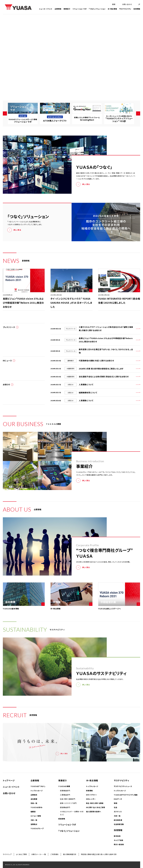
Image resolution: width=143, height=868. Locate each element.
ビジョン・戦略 (36, 816)
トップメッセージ (37, 791)
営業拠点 (34, 824)
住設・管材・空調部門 (68, 799)
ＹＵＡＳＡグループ (37, 828)
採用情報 (137, 9)
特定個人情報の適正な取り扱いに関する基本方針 (99, 854)
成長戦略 (62, 819)
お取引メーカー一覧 (39, 854)
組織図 (33, 812)
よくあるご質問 (21, 854)
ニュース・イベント (46, 9)
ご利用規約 (54, 854)
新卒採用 (117, 836)
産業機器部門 (65, 791)
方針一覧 (34, 820)
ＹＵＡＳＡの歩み (37, 807)
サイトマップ (7, 854)
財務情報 (89, 791)
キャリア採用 (119, 840)
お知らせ (6, 384)
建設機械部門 (65, 807)
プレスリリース (9, 327)
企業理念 (34, 795)
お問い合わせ (9, 793)
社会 (115, 807)
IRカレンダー (91, 799)
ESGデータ (118, 799)
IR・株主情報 (112, 9)
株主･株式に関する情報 (95, 803)
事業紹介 (67, 9)
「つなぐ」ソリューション (97, 9)
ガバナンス (118, 812)
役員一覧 (34, 803)
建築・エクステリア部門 (68, 803)
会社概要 (34, 799)
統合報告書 (118, 820)
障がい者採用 (119, 844)
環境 (115, 803)
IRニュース (7, 361)
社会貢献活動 (119, 824)
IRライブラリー (92, 795)
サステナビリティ (125, 9)
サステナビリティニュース (123, 786)
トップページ (9, 780)
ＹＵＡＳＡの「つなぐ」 (38, 786)
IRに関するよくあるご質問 (95, 807)
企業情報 (58, 9)
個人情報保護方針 (70, 854)
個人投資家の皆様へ (94, 812)
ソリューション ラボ (79, 9)
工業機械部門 (65, 795)
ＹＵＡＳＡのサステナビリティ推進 (126, 795)
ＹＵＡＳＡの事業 (64, 786)
